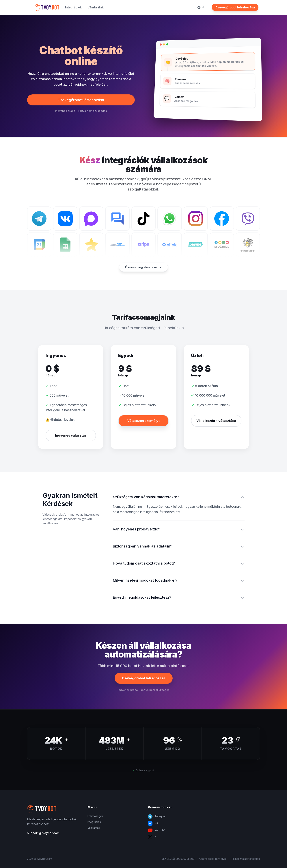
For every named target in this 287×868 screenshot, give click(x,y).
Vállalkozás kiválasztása (216, 421)
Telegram (157, 817)
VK (153, 823)
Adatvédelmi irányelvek (213, 859)
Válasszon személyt (143, 421)
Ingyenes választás (71, 435)
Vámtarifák (96, 7)
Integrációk (73, 7)
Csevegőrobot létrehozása (235, 7)
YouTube (157, 830)
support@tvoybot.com (43, 833)
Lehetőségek (95, 816)
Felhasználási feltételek (246, 859)
